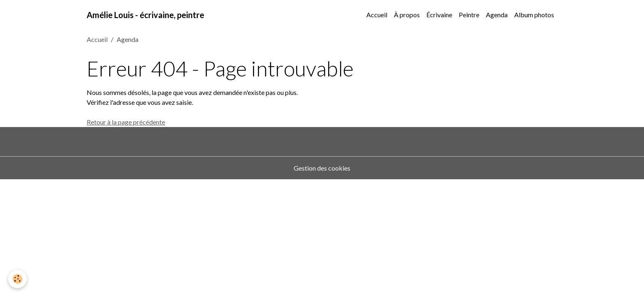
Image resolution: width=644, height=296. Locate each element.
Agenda (497, 15)
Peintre (469, 15)
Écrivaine (439, 15)
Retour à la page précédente (126, 122)
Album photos (534, 15)
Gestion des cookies (322, 168)
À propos (407, 15)
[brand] (145, 15)
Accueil (377, 15)
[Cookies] (17, 279)
